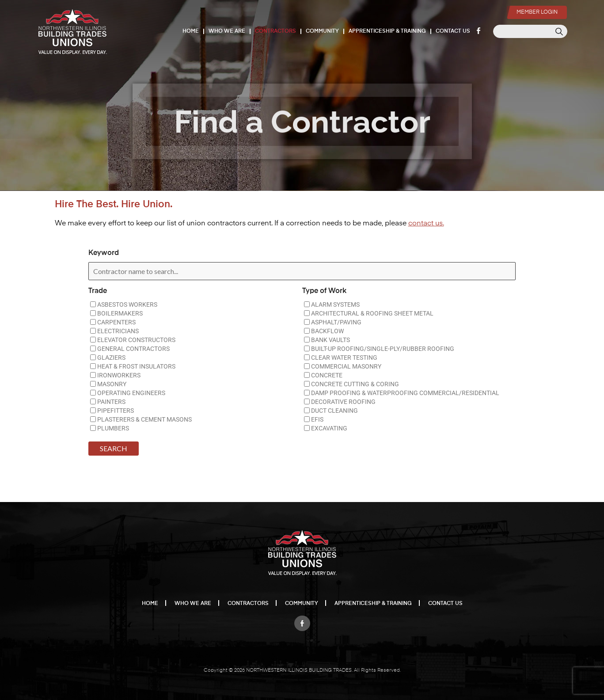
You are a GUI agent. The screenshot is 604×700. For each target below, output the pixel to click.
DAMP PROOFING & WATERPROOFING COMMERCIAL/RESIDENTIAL (402, 393)
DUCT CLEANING (331, 411)
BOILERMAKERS (116, 313)
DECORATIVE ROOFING (340, 402)
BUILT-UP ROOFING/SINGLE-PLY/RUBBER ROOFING (379, 349)
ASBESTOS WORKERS (124, 304)
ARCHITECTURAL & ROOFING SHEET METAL (369, 313)
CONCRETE (323, 375)
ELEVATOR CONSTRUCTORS (133, 340)
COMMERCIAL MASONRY (343, 366)
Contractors (276, 31)
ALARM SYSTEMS (332, 304)
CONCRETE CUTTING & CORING (351, 384)
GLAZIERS (108, 358)
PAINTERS (108, 402)
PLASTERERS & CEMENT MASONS (141, 419)
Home (191, 31)
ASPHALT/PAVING (333, 322)
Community (323, 31)
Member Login (536, 7)
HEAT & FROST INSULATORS (133, 366)
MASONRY (108, 384)
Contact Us (453, 31)
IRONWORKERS (115, 375)
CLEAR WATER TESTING (341, 358)
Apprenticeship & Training (388, 31)
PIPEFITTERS (112, 411)
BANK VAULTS (327, 340)
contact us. (426, 224)
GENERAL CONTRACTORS (130, 349)
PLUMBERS (110, 428)
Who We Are (227, 31)
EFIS (314, 419)
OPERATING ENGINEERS (128, 393)
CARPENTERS (113, 322)
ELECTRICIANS (114, 331)
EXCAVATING (326, 428)
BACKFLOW (324, 331)
